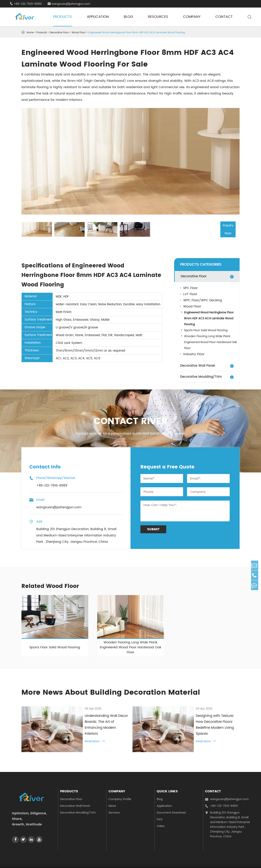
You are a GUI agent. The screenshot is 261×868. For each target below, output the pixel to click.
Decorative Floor (59, 33)
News (112, 791)
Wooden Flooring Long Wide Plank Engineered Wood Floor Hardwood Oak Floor (210, 342)
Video (161, 811)
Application (98, 17)
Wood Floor (79, 33)
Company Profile (120, 784)
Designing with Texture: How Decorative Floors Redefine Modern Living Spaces (204, 721)
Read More (74, 729)
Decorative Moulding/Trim (201, 376)
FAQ (159, 805)
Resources (158, 17)
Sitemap (223, 860)
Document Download (171, 798)
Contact (224, 17)
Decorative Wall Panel (198, 365)
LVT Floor (189, 294)
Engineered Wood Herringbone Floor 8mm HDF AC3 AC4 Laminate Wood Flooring (137, 33)
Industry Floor (192, 354)
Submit (153, 529)
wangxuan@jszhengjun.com (69, 4)
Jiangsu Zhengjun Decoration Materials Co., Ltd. (59, 860)
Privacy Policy (242, 860)
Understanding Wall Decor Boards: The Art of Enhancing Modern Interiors (96, 718)
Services (114, 798)
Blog (128, 17)
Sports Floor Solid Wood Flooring (206, 330)
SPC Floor (189, 287)
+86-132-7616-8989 (26, 4)
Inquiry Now (222, 229)
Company (192, 17)
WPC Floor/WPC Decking (201, 300)
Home (30, 33)
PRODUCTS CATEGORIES (201, 264)
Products (63, 17)
